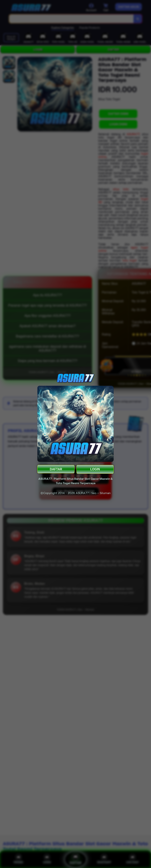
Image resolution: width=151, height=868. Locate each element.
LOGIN (95, 469)
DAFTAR (56, 469)
